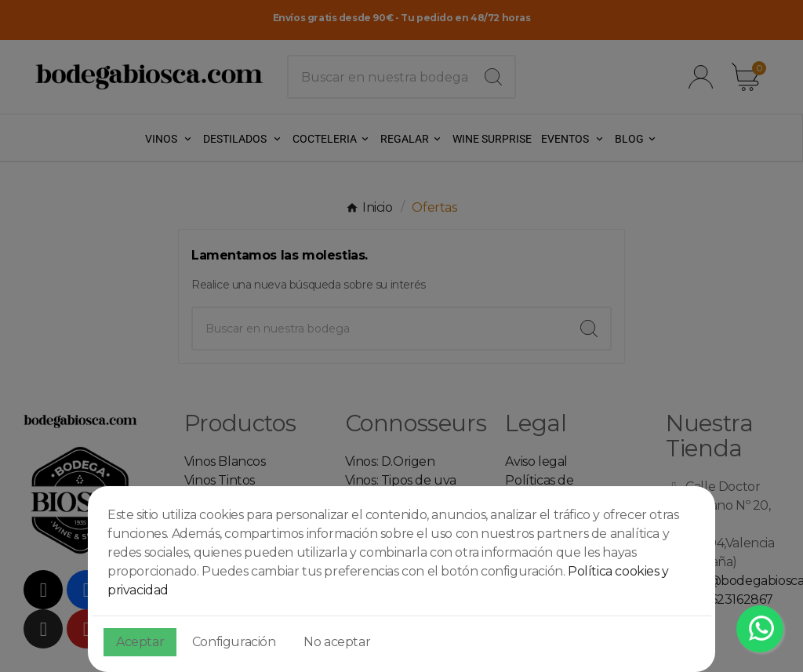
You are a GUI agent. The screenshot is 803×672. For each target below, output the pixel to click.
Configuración (234, 642)
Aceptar (140, 642)
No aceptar (337, 642)
